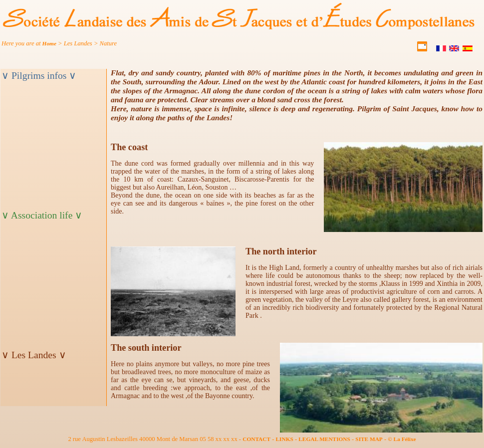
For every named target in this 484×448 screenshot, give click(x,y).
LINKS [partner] (285, 439)
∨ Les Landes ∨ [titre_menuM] (34, 355)
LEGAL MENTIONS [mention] (324, 439)
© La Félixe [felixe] (402, 439)
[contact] (423, 49)
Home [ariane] (49, 43)
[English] (455, 49)
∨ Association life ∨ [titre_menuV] (42, 215)
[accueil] (239, 27)
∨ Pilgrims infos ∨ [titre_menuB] (39, 76)
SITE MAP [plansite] (369, 439)
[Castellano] (468, 49)
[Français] (442, 49)
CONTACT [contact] (256, 439)
